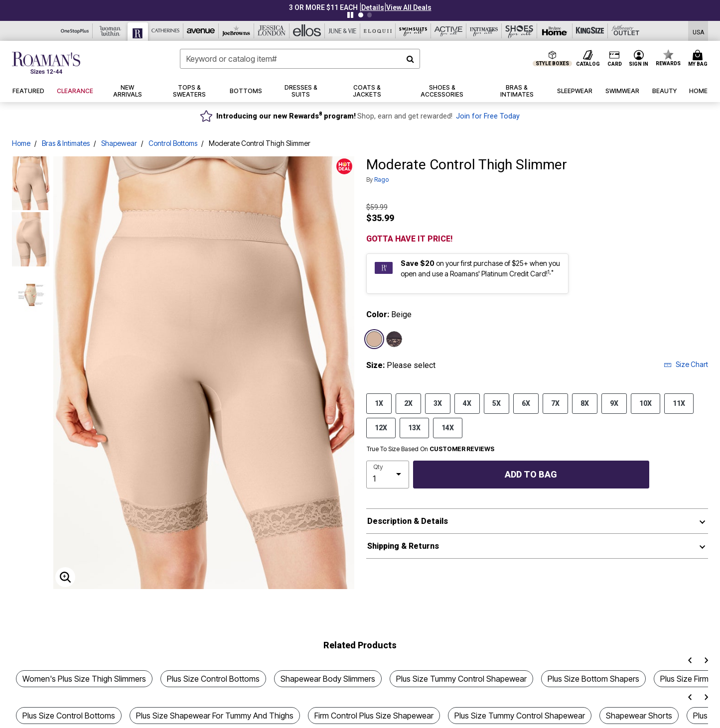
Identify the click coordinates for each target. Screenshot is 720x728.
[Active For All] (449, 31)
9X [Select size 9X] (614, 403)
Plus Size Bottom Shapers (593, 679)
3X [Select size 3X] (438, 403)
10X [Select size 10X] (646, 403)
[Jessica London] (272, 31)
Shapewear (119, 143)
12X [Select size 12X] (381, 427)
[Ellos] (307, 31)
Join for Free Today (488, 116)
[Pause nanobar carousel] (350, 15)
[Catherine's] (166, 31)
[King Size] (590, 31)
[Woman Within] (110, 31)
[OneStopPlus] (75, 31)
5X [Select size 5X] (497, 403)
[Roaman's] (138, 32)
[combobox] (300, 59)
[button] (373, 7)
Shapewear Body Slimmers (328, 679)
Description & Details (408, 521)
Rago (381, 180)
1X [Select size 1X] (379, 403)
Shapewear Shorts (639, 716)
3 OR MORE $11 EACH (323, 7)
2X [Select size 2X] (408, 403)
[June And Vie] (343, 31)
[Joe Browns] (236, 31)
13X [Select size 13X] (414, 427)
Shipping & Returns (403, 546)
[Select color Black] (394, 339)
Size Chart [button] (686, 364)
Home (21, 143)
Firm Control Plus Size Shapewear (374, 716)
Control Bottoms (173, 143)
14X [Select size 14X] (448, 427)
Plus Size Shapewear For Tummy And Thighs (215, 716)
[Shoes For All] (519, 31)
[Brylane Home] (555, 31)
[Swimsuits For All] (413, 31)
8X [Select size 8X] (585, 403)
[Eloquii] (378, 31)
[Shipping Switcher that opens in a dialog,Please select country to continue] (698, 31)
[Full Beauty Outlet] (626, 31)
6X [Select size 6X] (526, 403)
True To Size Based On (431, 449)
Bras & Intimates (66, 143)
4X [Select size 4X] (467, 403)
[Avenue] (201, 31)
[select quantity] (388, 475)
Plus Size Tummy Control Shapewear (461, 679)
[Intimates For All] (484, 31)
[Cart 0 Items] (699, 59)
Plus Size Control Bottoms (213, 679)
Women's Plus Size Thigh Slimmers (84, 679)
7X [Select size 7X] (555, 403)
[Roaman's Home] (46, 63)
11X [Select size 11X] (679, 403)
